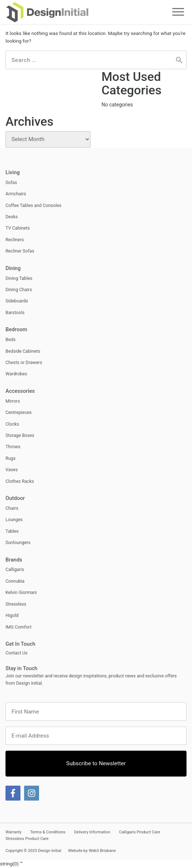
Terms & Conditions (48, 832)
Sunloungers (18, 543)
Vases (12, 470)
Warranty (14, 832)
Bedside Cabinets (23, 351)
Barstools (15, 313)
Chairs (12, 508)
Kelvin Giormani (21, 593)
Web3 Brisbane (102, 851)
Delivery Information (92, 832)
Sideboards (17, 301)
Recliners (15, 240)
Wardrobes (16, 374)
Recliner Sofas (20, 251)
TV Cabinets (18, 228)
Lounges (14, 520)
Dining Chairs (19, 290)
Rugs (11, 458)
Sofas (11, 183)
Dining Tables (19, 278)
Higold (12, 615)
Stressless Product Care (27, 839)
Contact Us (16, 653)
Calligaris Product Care (140, 832)
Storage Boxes (20, 435)
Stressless (16, 604)
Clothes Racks (20, 481)
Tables (12, 531)
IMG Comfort (18, 627)
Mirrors (13, 401)
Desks (12, 217)
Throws (13, 447)
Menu (178, 12)
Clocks (12, 424)
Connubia (15, 581)
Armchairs (16, 194)
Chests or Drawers (24, 363)
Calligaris (15, 570)
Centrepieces (19, 413)
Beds (11, 340)
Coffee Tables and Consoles (33, 206)
